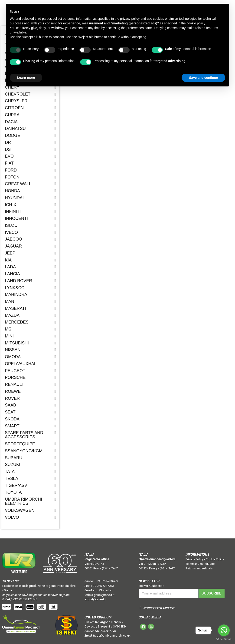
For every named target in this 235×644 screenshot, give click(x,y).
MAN (10, 301)
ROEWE (13, 391)
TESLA (11, 479)
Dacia (11, 122)
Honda (12, 191)
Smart (12, 426)
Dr (8, 142)
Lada (10, 267)
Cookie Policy (215, 559)
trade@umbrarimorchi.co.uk (112, 636)
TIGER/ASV (16, 485)
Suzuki (13, 465)
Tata (10, 472)
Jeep (10, 253)
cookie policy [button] (196, 23)
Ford (11, 170)
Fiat (9, 163)
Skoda (12, 419)
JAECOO (13, 239)
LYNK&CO (15, 288)
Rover (12, 398)
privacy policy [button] (130, 19)
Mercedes (17, 322)
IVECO (11, 232)
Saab (10, 405)
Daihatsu (15, 129)
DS (8, 149)
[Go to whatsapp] (224, 630)
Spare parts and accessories (24, 435)
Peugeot (15, 371)
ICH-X (11, 205)
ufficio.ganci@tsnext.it (100, 595)
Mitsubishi (17, 343)
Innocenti (16, 218)
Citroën (14, 108)
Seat (10, 412)
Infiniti (13, 211)
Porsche (15, 377)
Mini (9, 336)
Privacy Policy (194, 559)
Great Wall (18, 184)
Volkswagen (20, 510)
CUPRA (12, 115)
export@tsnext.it (95, 599)
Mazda (12, 315)
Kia (8, 260)
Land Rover (18, 281)
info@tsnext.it (102, 590)
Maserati (15, 308)
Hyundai (14, 198)
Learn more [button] (26, 78)
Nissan (13, 350)
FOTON (12, 177)
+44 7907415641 (105, 631)
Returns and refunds (199, 568)
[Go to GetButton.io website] (224, 639)
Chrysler (16, 101)
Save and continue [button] (203, 78)
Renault (15, 384)
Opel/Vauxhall (22, 364)
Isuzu (11, 225)
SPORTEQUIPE (20, 444)
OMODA (13, 357)
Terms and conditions (200, 564)
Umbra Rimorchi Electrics (23, 501)
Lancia (12, 274)
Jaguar (13, 246)
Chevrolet (18, 94)
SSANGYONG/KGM (24, 451)
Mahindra (16, 294)
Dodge (13, 135)
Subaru (14, 458)
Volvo (12, 517)
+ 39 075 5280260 (106, 581)
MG (8, 329)
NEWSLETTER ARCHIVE (159, 608)
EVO (9, 156)
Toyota (13, 492)
